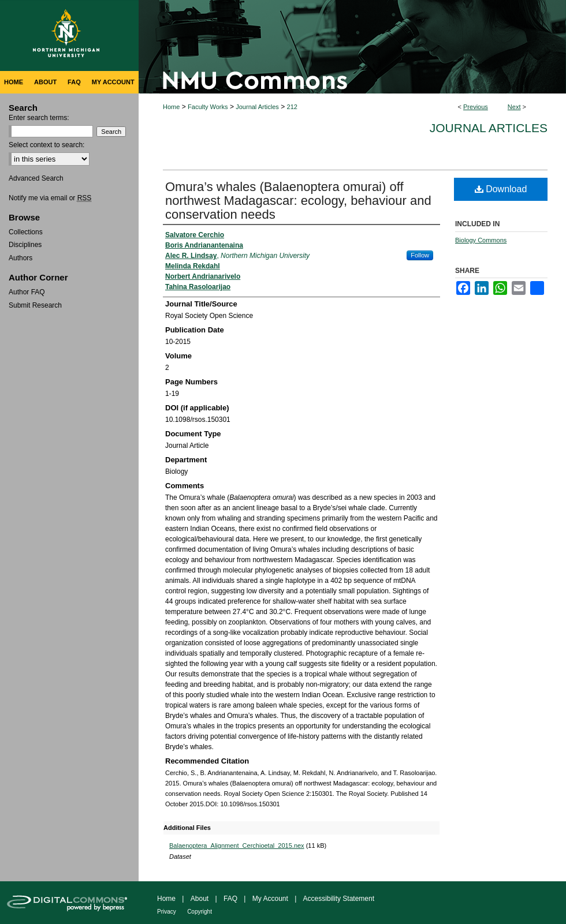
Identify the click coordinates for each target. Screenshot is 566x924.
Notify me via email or (50, 198)
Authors (21, 258)
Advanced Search (36, 178)
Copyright (200, 912)
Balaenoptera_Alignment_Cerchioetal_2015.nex (237, 846)
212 (292, 107)
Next (514, 107)
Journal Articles (257, 107)
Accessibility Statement (339, 899)
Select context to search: (46, 145)
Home (171, 107)
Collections (26, 232)
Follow (420, 255)
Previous (476, 107)
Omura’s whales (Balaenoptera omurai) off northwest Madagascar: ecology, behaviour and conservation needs (298, 201)
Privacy (167, 912)
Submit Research (35, 305)
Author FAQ (27, 292)
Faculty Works (208, 107)
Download (501, 189)
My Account (270, 899)
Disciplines (25, 245)
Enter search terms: (39, 118)
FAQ (230, 899)
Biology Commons (481, 240)
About (200, 899)
